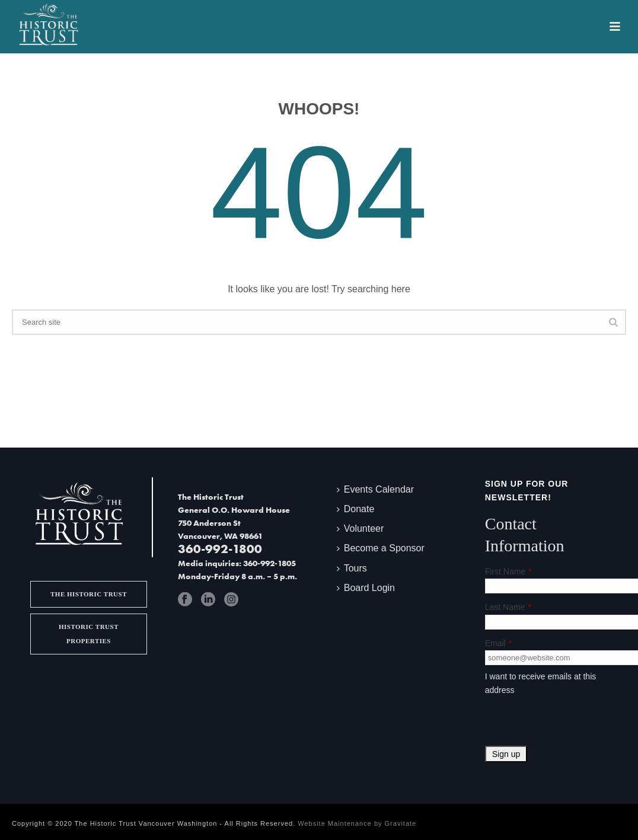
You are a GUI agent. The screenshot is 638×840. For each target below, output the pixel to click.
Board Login (366, 588)
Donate (356, 509)
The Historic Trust (89, 594)
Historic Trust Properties (89, 633)
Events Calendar (375, 489)
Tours (352, 568)
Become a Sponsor (381, 548)
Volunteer (361, 528)
